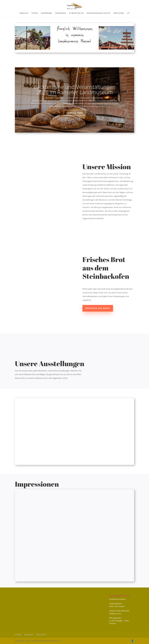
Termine (35, 13)
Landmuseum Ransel (56, 98)
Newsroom (24, 13)
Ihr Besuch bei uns (76, 13)
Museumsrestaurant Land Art (99, 13)
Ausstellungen (47, 13)
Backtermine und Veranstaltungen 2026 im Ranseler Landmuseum (74, 89)
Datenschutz (41, 635)
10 (83, 128)
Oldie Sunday (119, 13)
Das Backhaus (61, 13)
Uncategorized (85, 98)
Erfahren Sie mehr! (98, 308)
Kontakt (18, 635)
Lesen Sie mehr (75, 113)
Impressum (29, 635)
